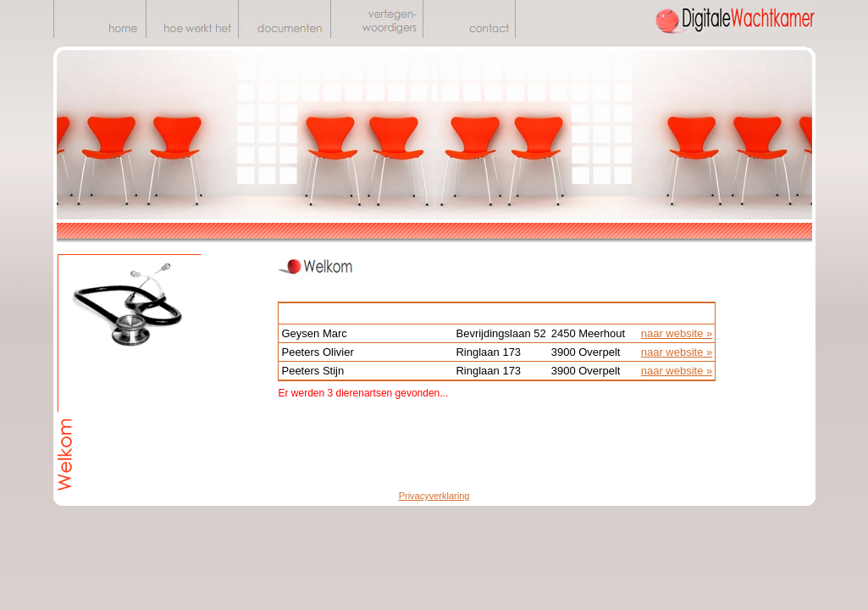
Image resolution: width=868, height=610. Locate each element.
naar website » (677, 333)
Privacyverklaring (434, 496)
